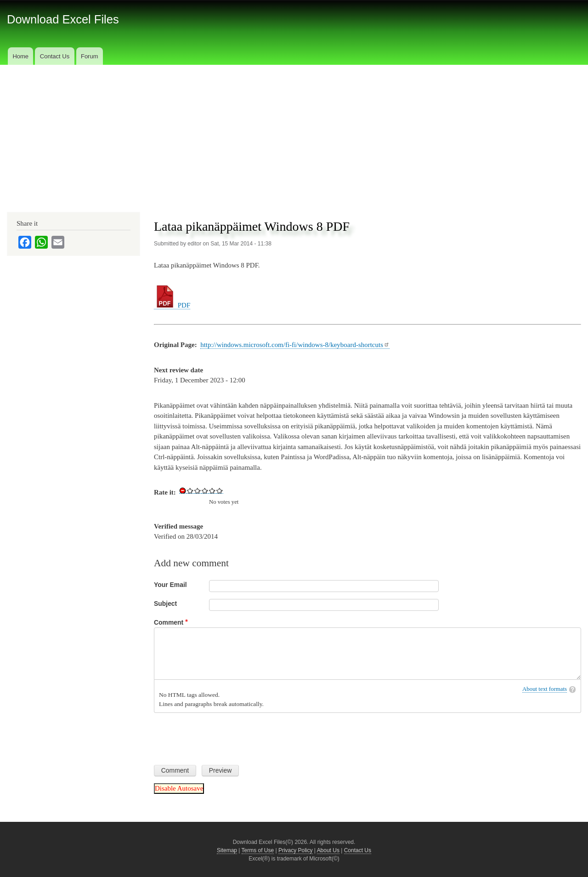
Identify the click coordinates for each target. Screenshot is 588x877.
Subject (165, 604)
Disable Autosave (179, 788)
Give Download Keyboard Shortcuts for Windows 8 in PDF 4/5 (212, 490)
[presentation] (224, 735)
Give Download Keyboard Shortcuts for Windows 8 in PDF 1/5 (190, 490)
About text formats (545, 689)
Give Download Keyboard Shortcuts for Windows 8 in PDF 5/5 (220, 490)
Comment (169, 622)
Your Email (170, 585)
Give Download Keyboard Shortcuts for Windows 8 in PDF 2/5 (198, 490)
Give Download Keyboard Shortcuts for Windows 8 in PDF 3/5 (205, 490)
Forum (90, 56)
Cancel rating (183, 490)
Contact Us (55, 56)
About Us (328, 850)
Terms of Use (258, 850)
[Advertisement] (294, 134)
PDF (172, 305)
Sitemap (227, 850)
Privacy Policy (296, 850)
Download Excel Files (63, 19)
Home (20, 56)
